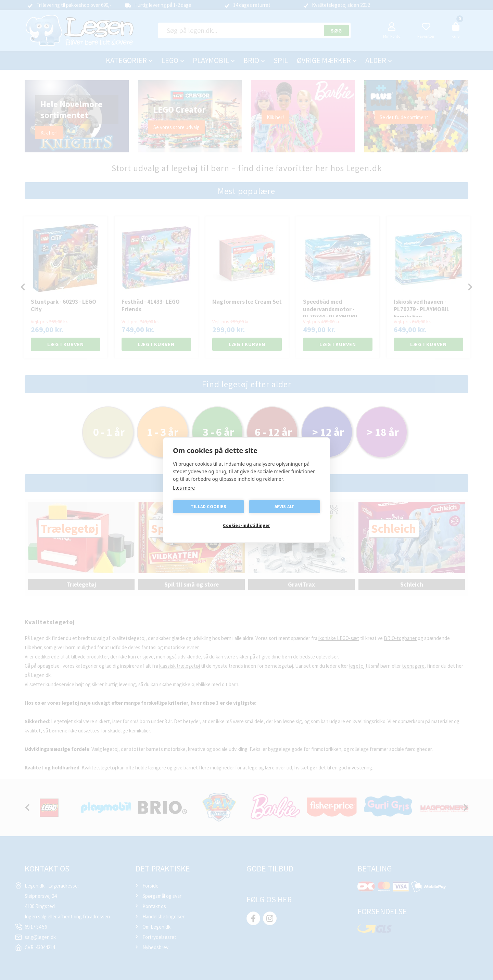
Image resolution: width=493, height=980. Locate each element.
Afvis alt (285, 507)
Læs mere (184, 488)
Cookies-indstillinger (246, 525)
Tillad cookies (208, 507)
